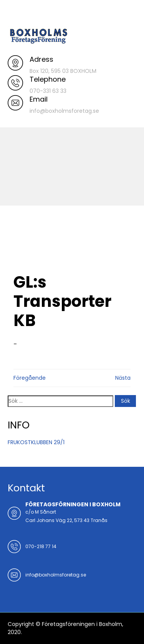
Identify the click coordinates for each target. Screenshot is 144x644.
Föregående (30, 378)
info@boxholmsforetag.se (56, 575)
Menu (16, 13)
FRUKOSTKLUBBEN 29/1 (36, 442)
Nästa (123, 378)
